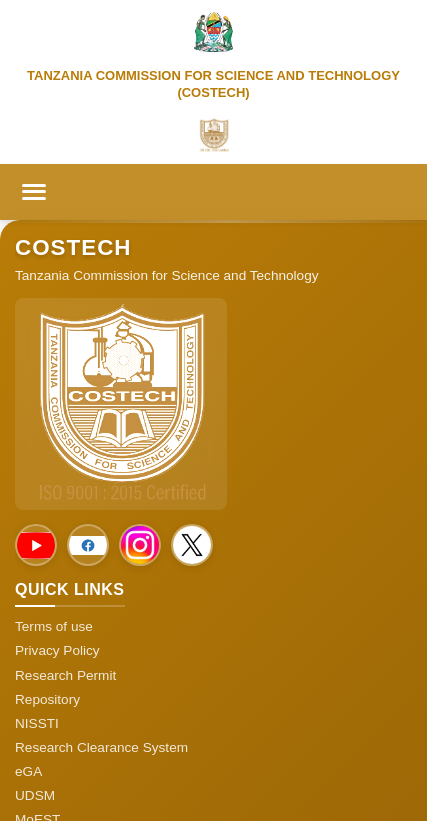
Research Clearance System (101, 747)
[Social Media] (36, 545)
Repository (47, 699)
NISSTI (37, 723)
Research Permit (65, 675)
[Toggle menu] (34, 192)
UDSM (35, 795)
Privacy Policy (57, 650)
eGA (28, 771)
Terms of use (54, 626)
